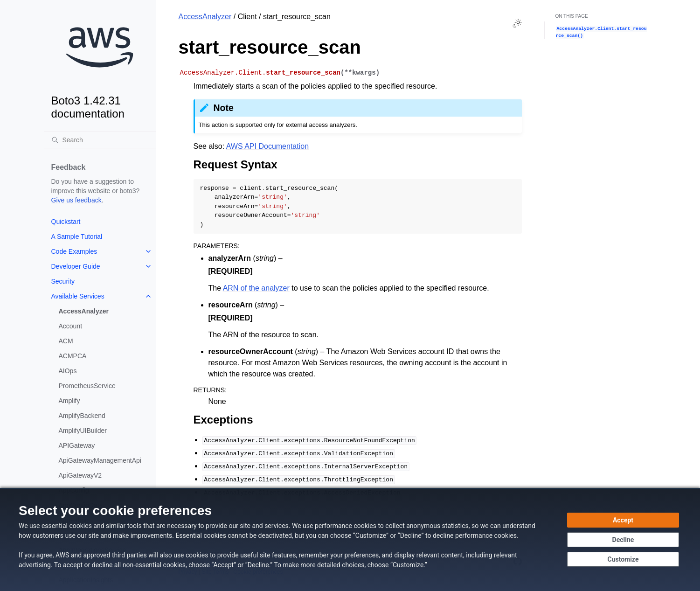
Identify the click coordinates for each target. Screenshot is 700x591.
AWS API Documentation (267, 146)
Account (71, 326)
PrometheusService (87, 386)
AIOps (68, 371)
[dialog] (350, 539)
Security (63, 281)
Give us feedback (76, 200)
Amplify (69, 401)
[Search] (100, 140)
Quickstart (66, 222)
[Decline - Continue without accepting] (623, 540)
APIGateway (77, 445)
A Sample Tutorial (77, 236)
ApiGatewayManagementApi (100, 460)
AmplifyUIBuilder (83, 431)
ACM (66, 341)
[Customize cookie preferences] (623, 559)
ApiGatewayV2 (80, 475)
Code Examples (74, 251)
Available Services (78, 296)
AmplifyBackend (82, 416)
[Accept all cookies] (623, 520)
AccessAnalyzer (84, 311)
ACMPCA (73, 356)
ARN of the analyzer (256, 288)
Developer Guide (76, 266)
